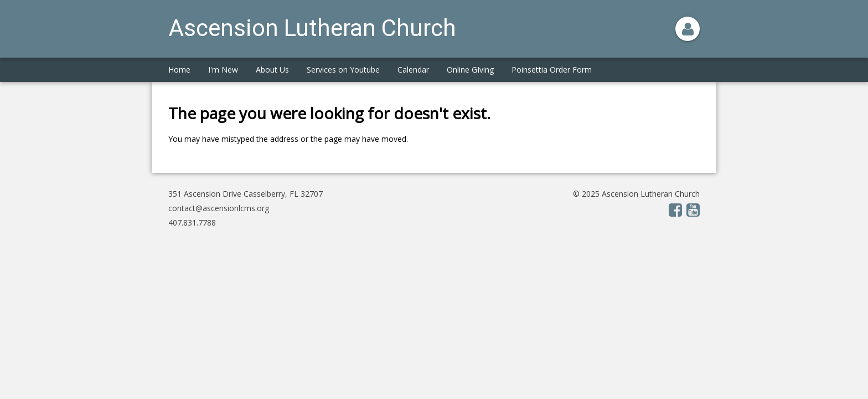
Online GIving (470, 70)
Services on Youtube (343, 70)
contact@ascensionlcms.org (219, 208)
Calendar (413, 70)
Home (179, 70)
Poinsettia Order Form (552, 70)
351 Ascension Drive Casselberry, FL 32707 (246, 194)
